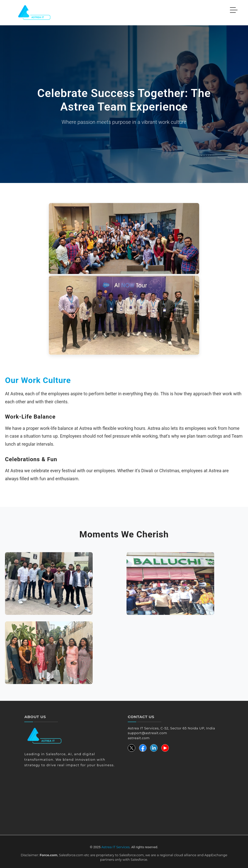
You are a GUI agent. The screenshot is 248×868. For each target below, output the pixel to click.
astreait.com (139, 738)
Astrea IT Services (116, 847)
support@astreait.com (147, 733)
